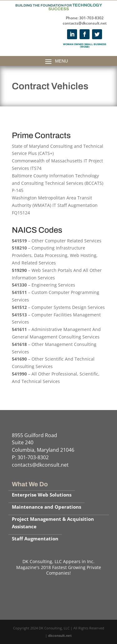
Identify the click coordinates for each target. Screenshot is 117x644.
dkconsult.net (60, 635)
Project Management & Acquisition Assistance (53, 523)
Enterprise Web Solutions (42, 495)
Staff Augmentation (35, 539)
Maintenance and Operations (46, 507)
